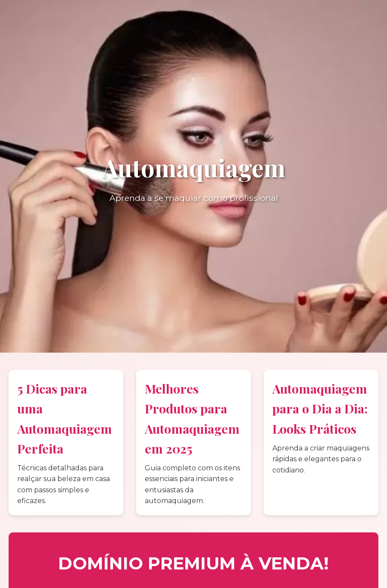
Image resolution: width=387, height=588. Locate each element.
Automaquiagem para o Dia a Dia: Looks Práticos (320, 408)
